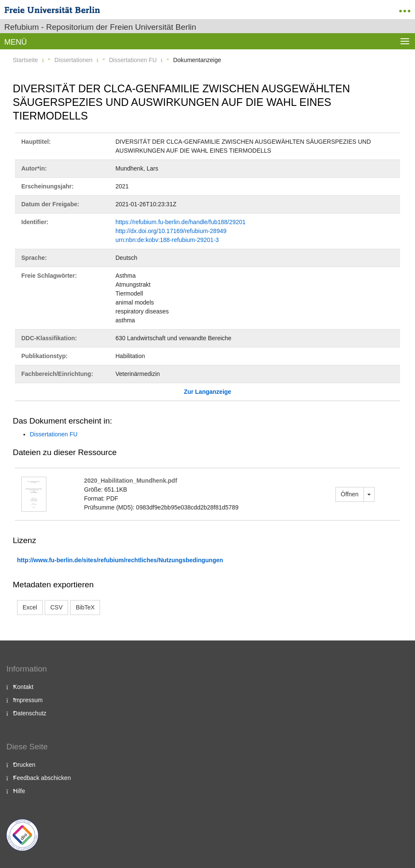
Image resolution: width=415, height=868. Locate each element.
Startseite (25, 60)
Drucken (24, 765)
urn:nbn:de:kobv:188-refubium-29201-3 (167, 240)
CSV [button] (56, 607)
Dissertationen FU (133, 60)
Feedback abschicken (42, 778)
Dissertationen (74, 60)
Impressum (28, 700)
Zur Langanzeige (207, 392)
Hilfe (19, 791)
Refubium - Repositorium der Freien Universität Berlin (100, 27)
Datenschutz (30, 713)
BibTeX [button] (85, 607)
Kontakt (23, 687)
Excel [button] (30, 607)
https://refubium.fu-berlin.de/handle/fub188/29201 (180, 222)
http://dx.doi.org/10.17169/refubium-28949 (171, 231)
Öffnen (350, 494)
